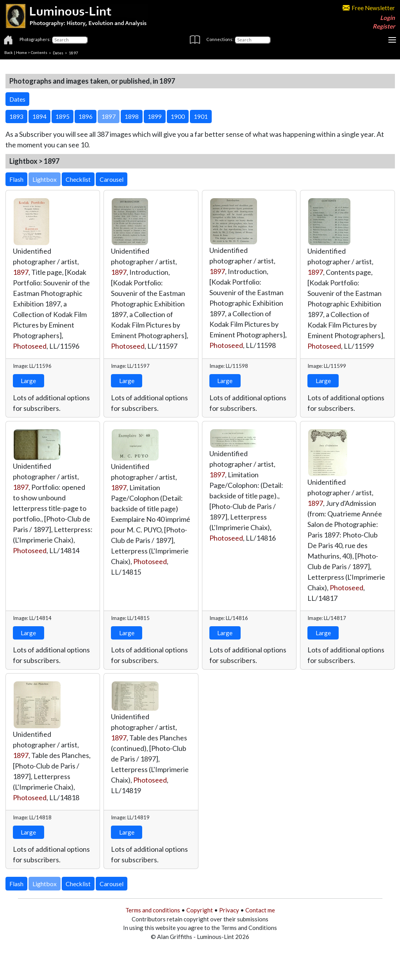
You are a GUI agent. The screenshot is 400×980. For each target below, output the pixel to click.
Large (28, 381)
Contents (39, 52)
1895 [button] (62, 116)
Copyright (200, 910)
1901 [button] (201, 116)
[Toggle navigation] (392, 40)
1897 (21, 272)
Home (21, 52)
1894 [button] (39, 116)
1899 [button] (155, 116)
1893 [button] (16, 116)
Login (387, 18)
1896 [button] (86, 116)
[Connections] (253, 40)
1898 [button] (132, 116)
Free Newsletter (369, 8)
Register (384, 26)
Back (9, 52)
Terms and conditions (153, 910)
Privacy (229, 910)
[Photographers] (70, 40)
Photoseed (30, 346)
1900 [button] (178, 116)
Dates (58, 52)
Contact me (260, 910)
